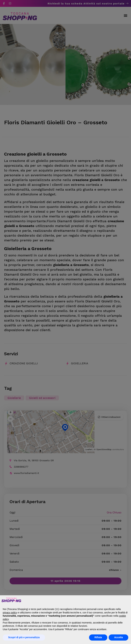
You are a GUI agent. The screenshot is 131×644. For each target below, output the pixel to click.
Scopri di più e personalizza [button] (24, 637)
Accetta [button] (118, 637)
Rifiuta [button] (98, 637)
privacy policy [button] (10, 613)
